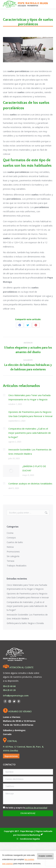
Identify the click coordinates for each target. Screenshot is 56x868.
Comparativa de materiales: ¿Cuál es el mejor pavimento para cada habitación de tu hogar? (30, 433)
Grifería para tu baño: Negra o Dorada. (25, 623)
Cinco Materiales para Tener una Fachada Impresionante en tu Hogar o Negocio (29, 397)
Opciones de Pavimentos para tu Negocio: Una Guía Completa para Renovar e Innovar (31, 414)
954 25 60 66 (9, 686)
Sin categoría (13, 556)
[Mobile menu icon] (51, 4)
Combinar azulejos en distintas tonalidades (30, 483)
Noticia (10, 547)
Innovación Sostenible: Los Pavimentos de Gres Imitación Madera (30, 452)
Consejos (11, 538)
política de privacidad (36, 808)
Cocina (10, 533)
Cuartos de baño (15, 542)
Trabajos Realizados (17, 566)
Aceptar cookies (45, 856)
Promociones (13, 552)
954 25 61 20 (9, 690)
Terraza (10, 561)
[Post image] (4, 395)
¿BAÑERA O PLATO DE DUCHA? (34, 468)
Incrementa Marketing (30, 835)
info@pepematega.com (16, 696)
